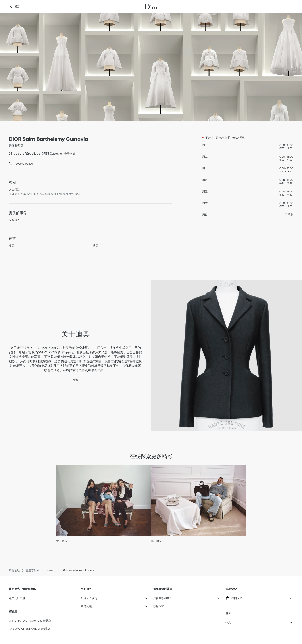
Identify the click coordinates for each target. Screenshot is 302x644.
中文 (237, 621)
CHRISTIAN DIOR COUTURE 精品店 (30, 621)
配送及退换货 (93, 597)
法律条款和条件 (165, 597)
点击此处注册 (17, 598)
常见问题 (93, 605)
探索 (75, 380)
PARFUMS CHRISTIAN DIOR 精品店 (30, 629)
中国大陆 (237, 598)
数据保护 (159, 606)
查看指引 (69, 153)
